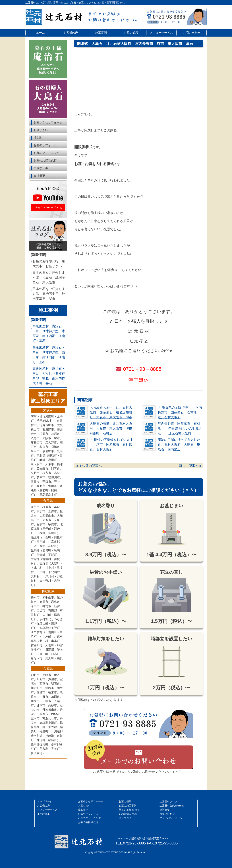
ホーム (40, 33)
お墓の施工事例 (128, 806)
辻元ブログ (125, 818)
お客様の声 (71, 33)
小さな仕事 (41, 168)
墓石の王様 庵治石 (129, 810)
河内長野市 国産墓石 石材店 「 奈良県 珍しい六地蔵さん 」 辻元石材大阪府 (180, 428)
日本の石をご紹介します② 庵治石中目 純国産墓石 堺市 (49, 294)
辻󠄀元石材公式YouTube (172, 806)
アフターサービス (161, 33)
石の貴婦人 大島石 (129, 814)
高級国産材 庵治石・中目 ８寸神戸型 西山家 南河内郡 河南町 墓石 (49, 355)
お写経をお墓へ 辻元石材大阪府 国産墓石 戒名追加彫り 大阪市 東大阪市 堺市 (111, 412)
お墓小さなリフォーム (48, 122)
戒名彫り (39, 138)
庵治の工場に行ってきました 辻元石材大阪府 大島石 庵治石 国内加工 (181, 445)
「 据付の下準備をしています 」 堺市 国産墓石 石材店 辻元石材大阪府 (113, 445)
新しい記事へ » (190, 466)
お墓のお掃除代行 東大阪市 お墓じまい (49, 264)
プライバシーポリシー (172, 818)
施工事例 (101, 33)
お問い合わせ (192, 33)
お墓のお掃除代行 (45, 160)
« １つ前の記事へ (89, 466)
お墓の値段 (131, 33)
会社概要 (39, 176)
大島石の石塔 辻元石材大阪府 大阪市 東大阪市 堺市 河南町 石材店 (113, 428)
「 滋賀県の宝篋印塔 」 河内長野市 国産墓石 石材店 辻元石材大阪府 (180, 412)
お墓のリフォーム (45, 145)
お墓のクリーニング (47, 153)
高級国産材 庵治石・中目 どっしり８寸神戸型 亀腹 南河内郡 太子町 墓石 (49, 376)
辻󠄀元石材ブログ (168, 801)
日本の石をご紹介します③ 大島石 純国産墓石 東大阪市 (49, 278)
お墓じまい (41, 130)
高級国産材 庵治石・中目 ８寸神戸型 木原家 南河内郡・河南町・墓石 (49, 334)
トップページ (45, 801)
